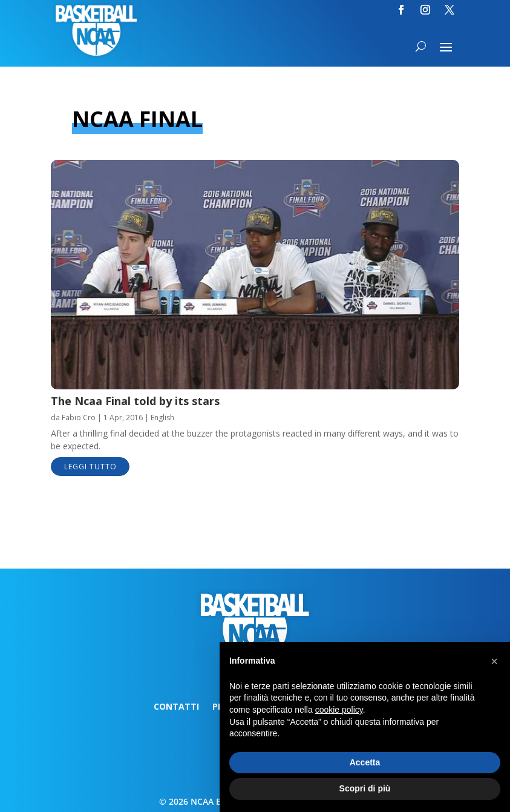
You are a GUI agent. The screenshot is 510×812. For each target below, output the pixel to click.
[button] (494, 661)
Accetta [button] (365, 762)
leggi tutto (90, 467)
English (162, 418)
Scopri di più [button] (365, 788)
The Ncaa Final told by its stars (135, 401)
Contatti (176, 707)
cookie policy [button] (339, 710)
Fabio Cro (79, 418)
